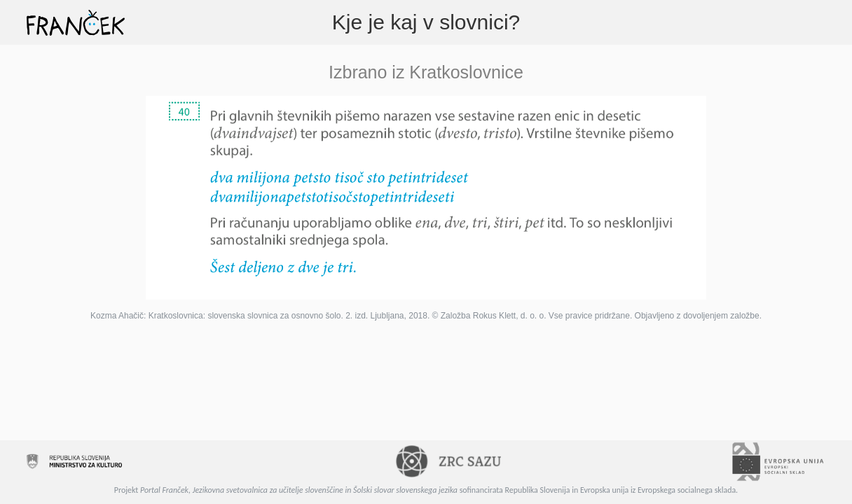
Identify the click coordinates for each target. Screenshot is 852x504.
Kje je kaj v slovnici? (426, 22)
